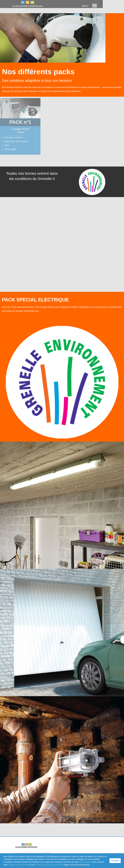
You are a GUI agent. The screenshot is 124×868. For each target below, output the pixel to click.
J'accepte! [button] (115, 861)
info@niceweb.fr (85, 862)
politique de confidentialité (19, 865)
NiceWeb (47, 853)
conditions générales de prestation (49, 865)
